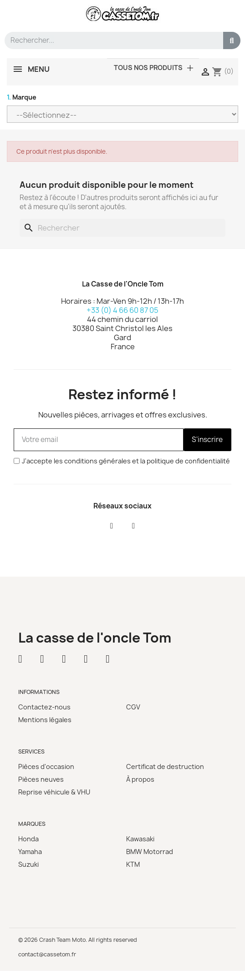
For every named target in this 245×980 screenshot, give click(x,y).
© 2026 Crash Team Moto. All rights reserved (78, 940)
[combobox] (110, 40)
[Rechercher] (122, 228)
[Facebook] (112, 526)
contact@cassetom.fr (47, 954)
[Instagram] (133, 526)
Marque (22, 97)
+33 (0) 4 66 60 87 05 (122, 310)
